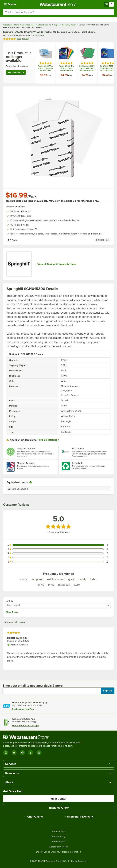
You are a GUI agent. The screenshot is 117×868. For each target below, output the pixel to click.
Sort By (10, 601)
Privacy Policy (59, 837)
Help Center (59, 799)
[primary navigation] (10, 4)
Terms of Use (59, 842)
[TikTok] (31, 753)
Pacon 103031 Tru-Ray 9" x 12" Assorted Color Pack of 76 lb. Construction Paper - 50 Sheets (66, 68)
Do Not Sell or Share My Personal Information (59, 852)
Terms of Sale (59, 832)
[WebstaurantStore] (43, 737)
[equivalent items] (31, 482)
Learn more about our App (25, 725)
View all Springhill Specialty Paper (57, 264)
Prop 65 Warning (47, 440)
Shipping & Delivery (78, 817)
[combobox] (59, 12)
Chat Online (33, 817)
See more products (16, 72)
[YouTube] (14, 753)
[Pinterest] (39, 753)
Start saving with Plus (23, 709)
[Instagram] (6, 753)
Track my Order (59, 808)
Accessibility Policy (59, 847)
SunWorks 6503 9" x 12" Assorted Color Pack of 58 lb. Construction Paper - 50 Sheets (87, 68)
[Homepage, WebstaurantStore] (59, 4)
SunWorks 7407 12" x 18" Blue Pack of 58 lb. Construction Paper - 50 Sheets (108, 68)
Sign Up (108, 691)
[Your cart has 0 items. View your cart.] (109, 4)
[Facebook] (22, 753)
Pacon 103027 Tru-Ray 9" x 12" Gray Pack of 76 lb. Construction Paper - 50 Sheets (46, 68)
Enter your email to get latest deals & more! (33, 686)
